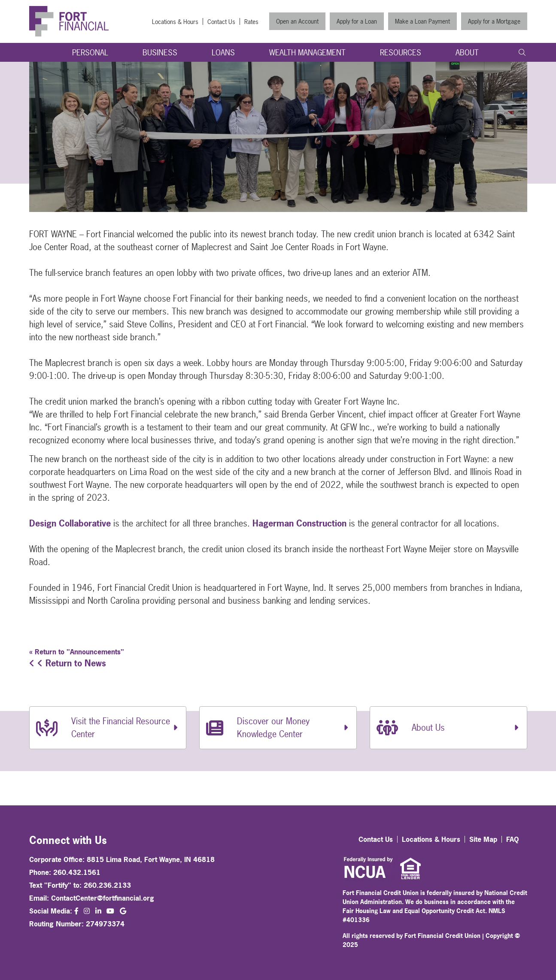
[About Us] (448, 728)
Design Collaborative (70, 523)
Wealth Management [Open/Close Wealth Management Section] (307, 53)
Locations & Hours (175, 22)
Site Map (483, 839)
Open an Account (297, 21)
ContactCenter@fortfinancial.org (103, 898)
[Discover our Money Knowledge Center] (278, 728)
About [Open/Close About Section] (467, 53)
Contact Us (221, 22)
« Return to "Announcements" (77, 652)
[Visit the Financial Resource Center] (108, 728)
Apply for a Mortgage (494, 21)
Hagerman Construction (299, 523)
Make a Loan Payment (422, 21)
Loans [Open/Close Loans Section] (223, 53)
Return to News (68, 663)
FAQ (513, 839)
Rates (251, 22)
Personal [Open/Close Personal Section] (90, 53)
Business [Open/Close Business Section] (160, 53)
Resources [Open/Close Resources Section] (401, 53)
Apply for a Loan (357, 21)
